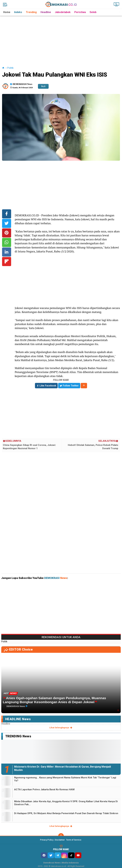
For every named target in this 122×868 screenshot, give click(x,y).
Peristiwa (80, 12)
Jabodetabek (63, 12)
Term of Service (74, 840)
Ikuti (43, 86)
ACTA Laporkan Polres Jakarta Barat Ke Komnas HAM (44, 789)
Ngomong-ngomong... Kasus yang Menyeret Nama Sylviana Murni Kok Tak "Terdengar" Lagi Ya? (65, 779)
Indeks (18, 12)
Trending (31, 12)
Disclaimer (60, 840)
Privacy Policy (47, 840)
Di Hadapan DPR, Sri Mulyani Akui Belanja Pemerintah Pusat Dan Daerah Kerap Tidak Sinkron (66, 813)
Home (7, 12)
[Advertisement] (62, 38)
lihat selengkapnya (61, 728)
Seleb (93, 12)
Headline (46, 12)
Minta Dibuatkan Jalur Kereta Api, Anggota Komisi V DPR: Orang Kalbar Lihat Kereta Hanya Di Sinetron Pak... (66, 803)
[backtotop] (61, 836)
